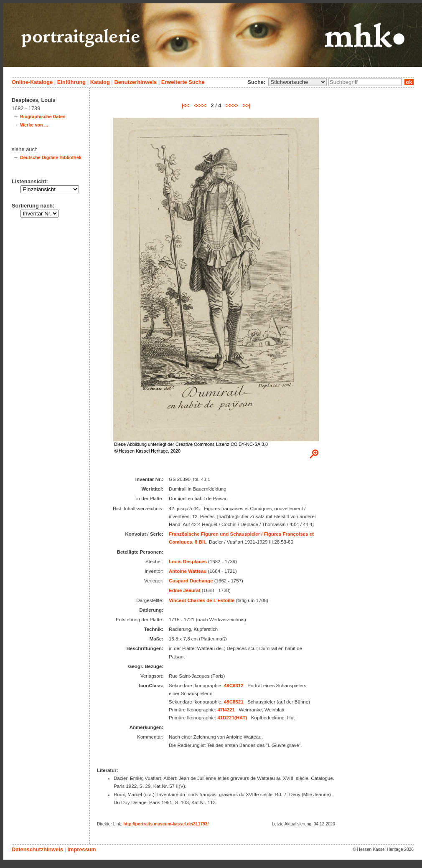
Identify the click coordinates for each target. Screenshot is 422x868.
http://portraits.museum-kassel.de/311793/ (166, 824)
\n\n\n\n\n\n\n (297, 82)
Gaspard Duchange (191, 581)
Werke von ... (34, 125)
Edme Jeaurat (185, 590)
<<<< (200, 105)
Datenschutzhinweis (37, 849)
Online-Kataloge (32, 82)
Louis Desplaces (188, 562)
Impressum (81, 849)
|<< (186, 105)
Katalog (100, 82)
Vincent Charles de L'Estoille (202, 600)
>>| (247, 105)
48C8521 (234, 702)
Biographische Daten (43, 116)
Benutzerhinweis (135, 82)
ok (409, 82)
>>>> (232, 105)
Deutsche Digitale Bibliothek (51, 157)
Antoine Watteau (188, 571)
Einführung (71, 82)
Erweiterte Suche (183, 82)
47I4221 (226, 710)
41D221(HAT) (232, 718)
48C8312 (234, 686)
